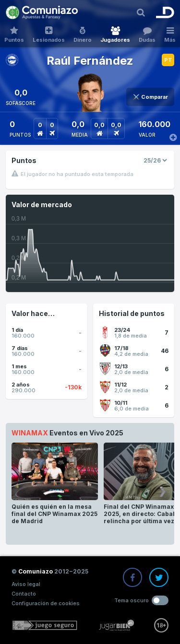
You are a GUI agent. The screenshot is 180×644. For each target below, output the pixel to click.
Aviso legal (26, 584)
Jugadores (115, 35)
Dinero (83, 35)
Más (170, 35)
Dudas (147, 35)
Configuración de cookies (46, 603)
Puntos (14, 35)
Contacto (24, 594)
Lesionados (49, 35)
